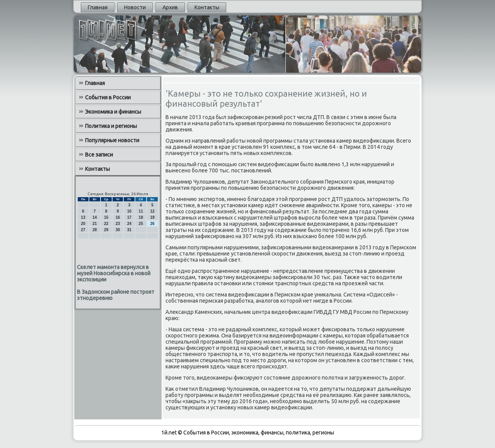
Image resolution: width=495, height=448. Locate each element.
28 (95, 230)
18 (141, 217)
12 (152, 211)
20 (83, 224)
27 (83, 230)
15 (106, 217)
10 (129, 211)
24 (129, 224)
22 (106, 224)
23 (118, 224)
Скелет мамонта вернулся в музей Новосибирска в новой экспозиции (114, 273)
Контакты (207, 7)
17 (129, 217)
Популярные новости (112, 140)
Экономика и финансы (113, 112)
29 (106, 230)
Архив (170, 7)
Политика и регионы (111, 126)
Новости (135, 7)
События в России (108, 97)
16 (118, 217)
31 (129, 230)
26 (152, 224)
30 (118, 230)
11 (141, 211)
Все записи (99, 155)
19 (152, 217)
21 (95, 224)
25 (141, 224)
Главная (98, 7)
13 (83, 217)
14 (95, 217)
